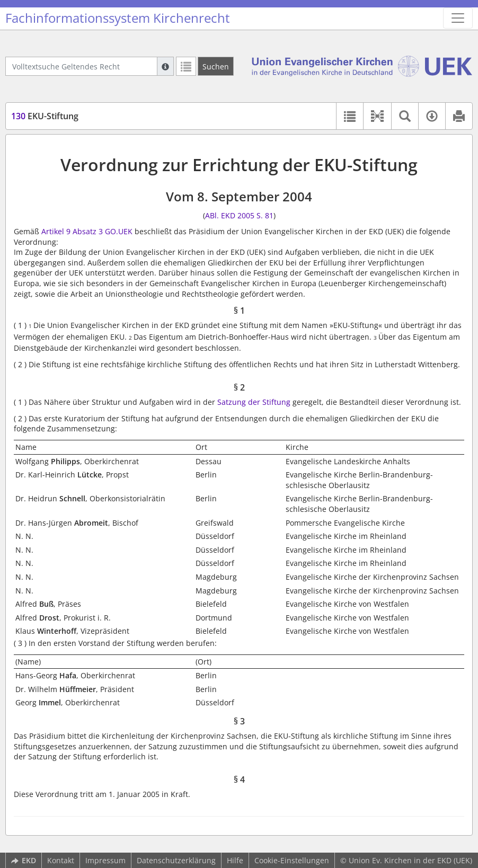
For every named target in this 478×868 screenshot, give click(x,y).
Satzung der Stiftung (254, 402)
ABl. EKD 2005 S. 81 (239, 215)
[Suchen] (216, 66)
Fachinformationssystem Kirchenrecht (118, 18)
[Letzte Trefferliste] (186, 66)
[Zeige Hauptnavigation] (458, 18)
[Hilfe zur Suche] (165, 66)
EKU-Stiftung (45, 116)
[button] (377, 116)
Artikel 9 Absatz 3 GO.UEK (87, 231)
